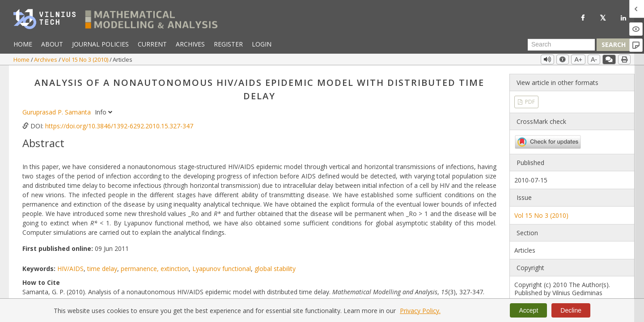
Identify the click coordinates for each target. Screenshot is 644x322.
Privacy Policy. (420, 311)
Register (228, 44)
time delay (102, 269)
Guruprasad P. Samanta (57, 112)
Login (262, 44)
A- (594, 59)
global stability (275, 269)
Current (152, 44)
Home (23, 44)
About (52, 44)
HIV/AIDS (70, 269)
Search (614, 44)
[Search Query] (561, 45)
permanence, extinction (155, 269)
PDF (529, 102)
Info (104, 112)
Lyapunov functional (222, 269)
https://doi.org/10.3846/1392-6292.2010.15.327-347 (119, 126)
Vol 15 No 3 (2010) (86, 59)
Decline (571, 310)
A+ (578, 59)
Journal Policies (100, 44)
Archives (190, 44)
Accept (528, 310)
